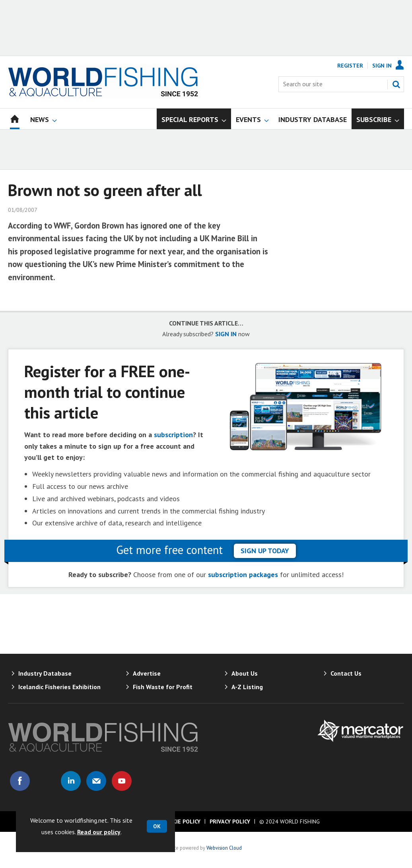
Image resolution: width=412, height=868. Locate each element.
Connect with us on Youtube (122, 781)
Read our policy (99, 832)
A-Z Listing (247, 687)
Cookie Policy (181, 821)
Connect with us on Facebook (20, 781)
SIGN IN (226, 334)
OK (157, 826)
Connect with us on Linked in (71, 781)
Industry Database (45, 673)
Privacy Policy (230, 821)
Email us (96, 781)
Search (396, 84)
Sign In (382, 66)
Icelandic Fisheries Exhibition (59, 687)
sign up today (265, 551)
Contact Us (346, 673)
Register (350, 66)
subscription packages (243, 574)
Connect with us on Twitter (45, 781)
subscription (173, 435)
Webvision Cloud (224, 848)
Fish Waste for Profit (163, 687)
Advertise (147, 673)
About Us (245, 673)
